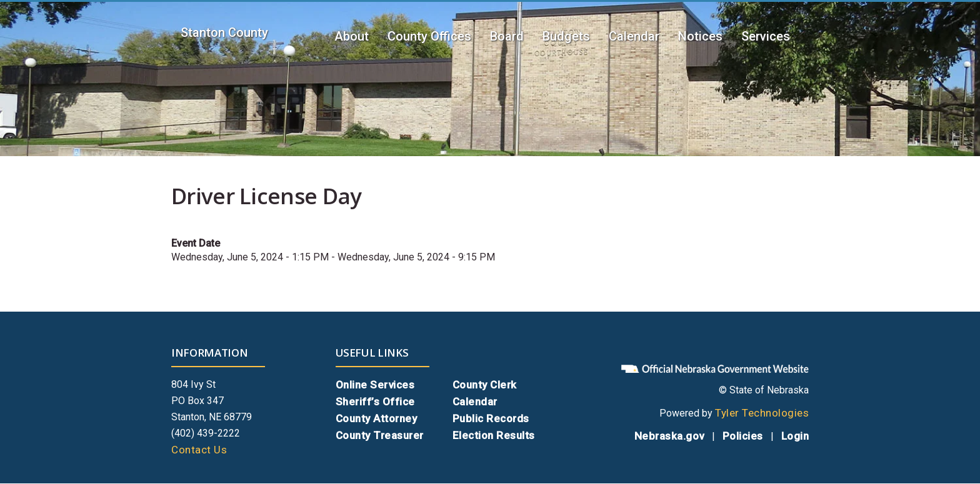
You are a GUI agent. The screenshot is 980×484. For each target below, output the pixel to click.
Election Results (494, 435)
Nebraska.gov (669, 436)
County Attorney (377, 418)
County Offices (429, 36)
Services (766, 36)
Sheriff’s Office (375, 402)
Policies (743, 436)
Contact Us (199, 450)
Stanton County (224, 32)
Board (507, 36)
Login (795, 436)
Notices (700, 36)
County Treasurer (380, 435)
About (352, 36)
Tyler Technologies (762, 413)
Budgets (566, 36)
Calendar (634, 36)
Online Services (375, 385)
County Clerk (485, 385)
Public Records (491, 418)
